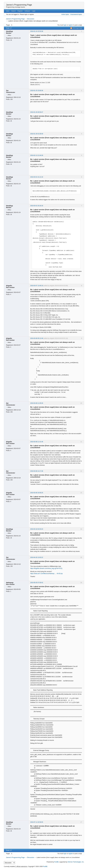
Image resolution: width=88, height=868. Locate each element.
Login (34, 11)
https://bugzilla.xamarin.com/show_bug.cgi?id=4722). (46, 568)
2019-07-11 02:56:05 (37, 822)
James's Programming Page (19, 5)
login (65, 25)
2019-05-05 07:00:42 (37, 583)
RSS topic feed (77, 28)
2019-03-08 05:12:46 (37, 338)
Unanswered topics (76, 14)
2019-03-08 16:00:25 (37, 493)
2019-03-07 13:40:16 (37, 286)
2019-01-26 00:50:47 (37, 112)
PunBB (56, 862)
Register (20, 11)
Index (8, 11)
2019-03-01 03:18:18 (37, 206)
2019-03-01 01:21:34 (37, 177)
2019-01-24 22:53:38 (37, 31)
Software (27, 11)
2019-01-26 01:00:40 (37, 134)
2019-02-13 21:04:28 (37, 155)
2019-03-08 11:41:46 (37, 442)
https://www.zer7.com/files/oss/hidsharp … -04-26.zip (46, 574)
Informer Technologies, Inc (76, 862)
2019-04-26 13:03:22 (37, 557)
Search (14, 11)
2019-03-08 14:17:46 (37, 471)
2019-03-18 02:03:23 (37, 529)
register (71, 25)
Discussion (31, 19)
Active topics (65, 14)
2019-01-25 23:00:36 (37, 91)
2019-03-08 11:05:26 (37, 403)
